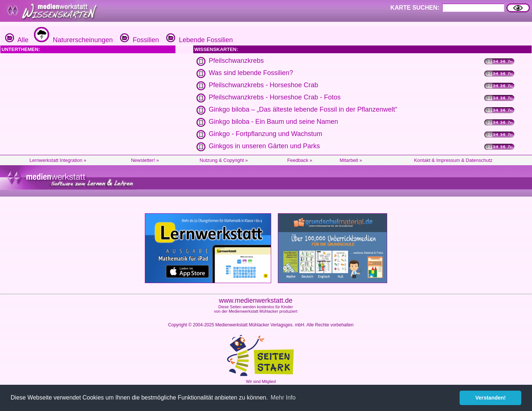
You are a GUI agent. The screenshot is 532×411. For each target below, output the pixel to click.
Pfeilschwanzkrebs (236, 61)
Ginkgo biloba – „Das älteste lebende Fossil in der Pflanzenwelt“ (303, 109)
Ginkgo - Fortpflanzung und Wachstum (265, 134)
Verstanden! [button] (491, 398)
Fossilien (139, 40)
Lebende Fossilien (199, 40)
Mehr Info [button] (283, 398)
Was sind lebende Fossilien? (251, 73)
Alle (17, 40)
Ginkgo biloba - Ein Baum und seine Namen (273, 122)
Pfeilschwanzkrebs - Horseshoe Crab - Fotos (275, 97)
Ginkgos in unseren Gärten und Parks (264, 146)
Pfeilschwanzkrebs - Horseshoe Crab (263, 85)
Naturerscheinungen (72, 40)
